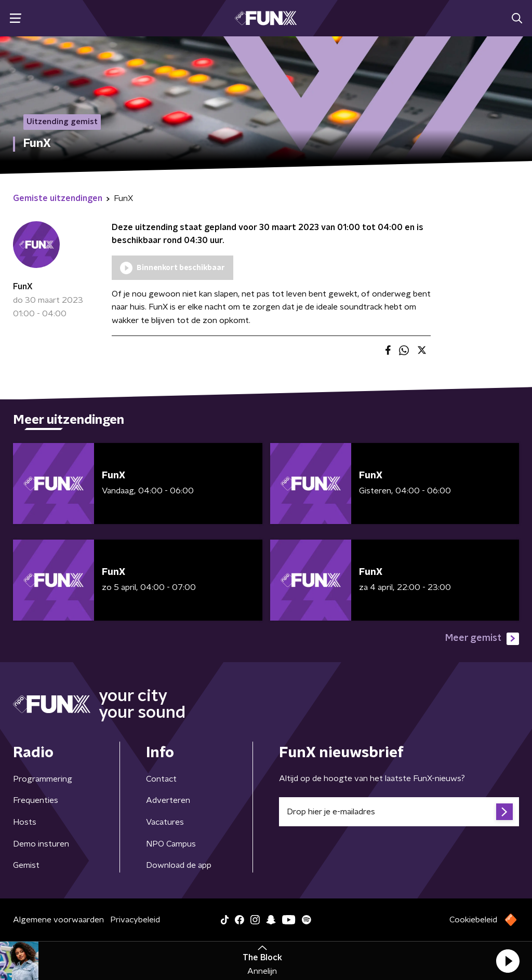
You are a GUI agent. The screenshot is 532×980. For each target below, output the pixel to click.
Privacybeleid (135, 920)
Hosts (25, 822)
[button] (508, 961)
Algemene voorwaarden (58, 920)
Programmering (43, 779)
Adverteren (168, 800)
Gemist (26, 865)
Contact (161, 779)
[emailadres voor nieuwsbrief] (399, 812)
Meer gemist (482, 639)
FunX (23, 287)
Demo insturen (41, 844)
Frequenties (36, 800)
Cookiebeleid (473, 920)
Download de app (179, 865)
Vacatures (165, 822)
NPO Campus (171, 844)
